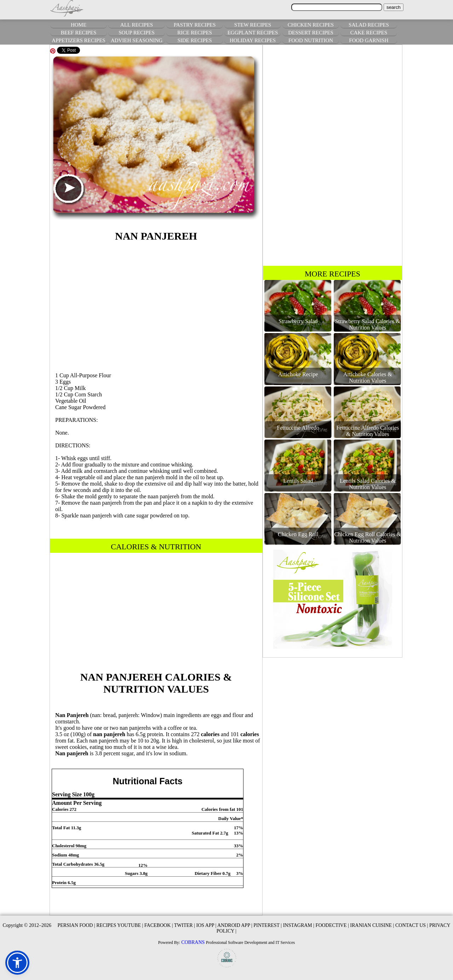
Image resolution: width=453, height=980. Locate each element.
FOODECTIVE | (332, 925)
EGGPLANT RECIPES (253, 33)
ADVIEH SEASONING (137, 40)
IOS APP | (206, 925)
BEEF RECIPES (79, 33)
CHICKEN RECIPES (311, 25)
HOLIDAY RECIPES (253, 40)
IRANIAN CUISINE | (372, 925)
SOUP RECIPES (137, 33)
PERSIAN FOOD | (76, 925)
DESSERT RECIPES (311, 33)
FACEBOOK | (159, 925)
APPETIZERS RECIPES (78, 40)
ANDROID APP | (235, 925)
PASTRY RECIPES (195, 25)
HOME (79, 25)
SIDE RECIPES (194, 40)
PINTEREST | (268, 925)
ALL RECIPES (137, 25)
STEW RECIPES (253, 25)
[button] (17, 963)
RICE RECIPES (195, 33)
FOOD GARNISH (369, 40)
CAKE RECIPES (369, 33)
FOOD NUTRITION (311, 40)
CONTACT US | (412, 925)
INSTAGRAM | (299, 925)
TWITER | (185, 925)
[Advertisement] (156, 306)
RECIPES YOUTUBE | (120, 925)
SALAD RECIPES (369, 25)
